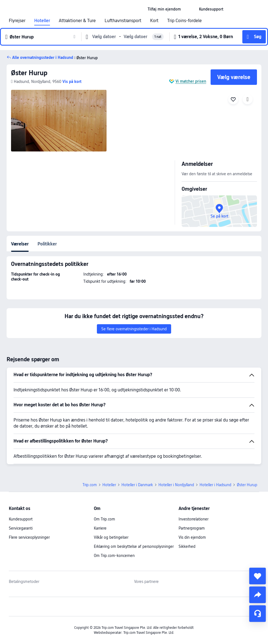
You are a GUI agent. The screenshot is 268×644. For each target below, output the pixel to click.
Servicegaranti (21, 528)
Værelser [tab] (20, 244)
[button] (190, 9)
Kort (154, 21)
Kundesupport (21, 519)
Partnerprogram (192, 528)
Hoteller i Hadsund (215, 485)
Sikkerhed (187, 546)
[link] (164, 9)
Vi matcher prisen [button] (191, 81)
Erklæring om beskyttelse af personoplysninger (134, 546)
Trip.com (90, 485)
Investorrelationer (193, 519)
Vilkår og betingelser (111, 537)
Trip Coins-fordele (185, 21)
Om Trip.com (104, 519)
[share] (258, 595)
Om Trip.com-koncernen (114, 556)
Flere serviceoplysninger (29, 537)
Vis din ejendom (192, 537)
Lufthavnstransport (123, 21)
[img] (59, 121)
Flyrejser (17, 21)
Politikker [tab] (47, 244)
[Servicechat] (258, 614)
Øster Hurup (29, 73)
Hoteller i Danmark (137, 485)
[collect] (258, 576)
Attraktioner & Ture (77, 21)
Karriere (100, 528)
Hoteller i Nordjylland (176, 485)
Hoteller (42, 21)
